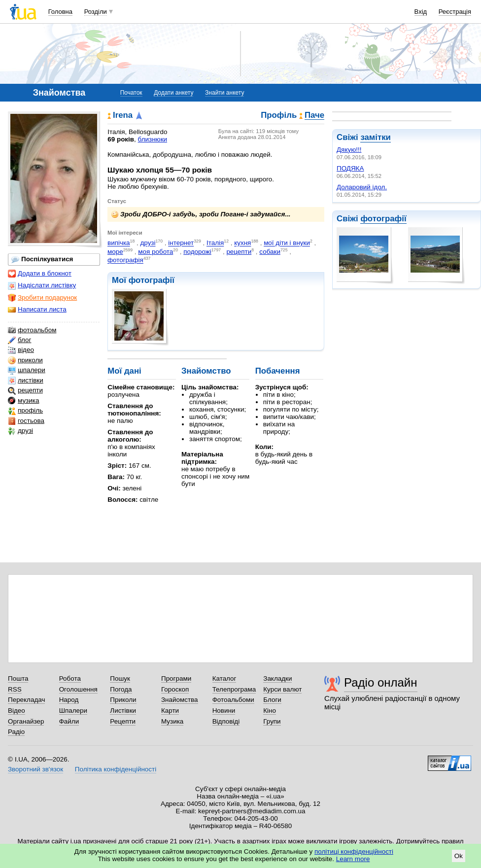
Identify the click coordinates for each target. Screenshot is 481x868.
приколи (25, 360)
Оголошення (78, 689)
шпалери (27, 370)
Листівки (123, 711)
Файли (69, 721)
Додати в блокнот (40, 274)
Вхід (421, 12)
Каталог (224, 678)
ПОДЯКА (350, 168)
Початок (131, 93)
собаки (270, 252)
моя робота (155, 252)
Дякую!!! (349, 150)
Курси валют (282, 689)
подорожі (197, 252)
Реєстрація (455, 12)
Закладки (277, 678)
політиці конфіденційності (354, 851)
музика (23, 401)
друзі (20, 431)
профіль (25, 411)
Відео (17, 711)
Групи (272, 721)
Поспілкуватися (42, 259)
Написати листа (37, 310)
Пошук (120, 678)
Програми (176, 678)
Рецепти (123, 721)
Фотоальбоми (233, 700)
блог (19, 340)
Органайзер (26, 721)
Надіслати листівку (42, 285)
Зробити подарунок (42, 298)
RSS (15, 689)
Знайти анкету (224, 93)
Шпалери (73, 711)
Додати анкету (173, 93)
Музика (172, 721)
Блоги (272, 700)
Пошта (18, 678)
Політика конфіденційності (116, 769)
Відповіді (226, 721)
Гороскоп (175, 689)
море (115, 252)
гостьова (26, 421)
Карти (170, 711)
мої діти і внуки (287, 243)
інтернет (181, 243)
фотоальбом (32, 330)
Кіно (270, 711)
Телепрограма (234, 689)
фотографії (383, 219)
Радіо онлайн (381, 682)
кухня (242, 243)
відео (21, 350)
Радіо (16, 732)
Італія (215, 243)
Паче (314, 116)
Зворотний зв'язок (35, 769)
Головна (60, 12)
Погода (121, 689)
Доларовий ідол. (362, 187)
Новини (224, 711)
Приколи (123, 700)
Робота (70, 678)
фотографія (125, 260)
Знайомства (180, 700)
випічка (119, 243)
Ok (459, 856)
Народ (69, 700)
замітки (376, 137)
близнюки (153, 139)
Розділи (96, 12)
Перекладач (26, 700)
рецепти (25, 390)
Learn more (353, 859)
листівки (26, 381)
